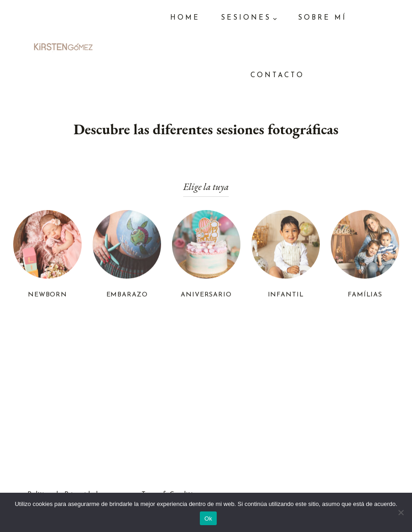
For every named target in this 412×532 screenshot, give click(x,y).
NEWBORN (47, 295)
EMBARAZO (127, 295)
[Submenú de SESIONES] (275, 18)
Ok (208, 519)
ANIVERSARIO (206, 295)
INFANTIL (285, 295)
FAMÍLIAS (365, 295)
